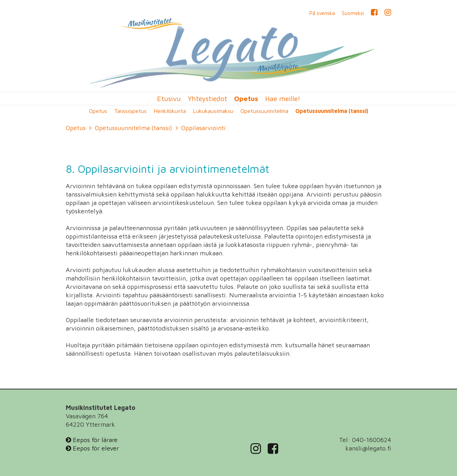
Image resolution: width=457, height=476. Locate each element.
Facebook (374, 13)
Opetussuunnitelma (264, 111)
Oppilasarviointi (203, 128)
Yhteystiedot (208, 99)
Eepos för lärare (92, 440)
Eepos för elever (92, 448)
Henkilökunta (170, 111)
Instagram (388, 13)
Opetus (246, 99)
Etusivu (169, 99)
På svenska (322, 13)
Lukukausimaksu (213, 111)
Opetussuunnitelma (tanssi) (332, 111)
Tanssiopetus (130, 111)
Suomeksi (353, 13)
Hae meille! (283, 99)
